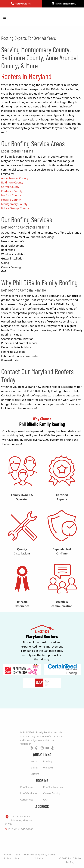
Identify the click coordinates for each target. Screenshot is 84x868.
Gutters (35, 774)
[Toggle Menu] (5, 18)
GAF (46, 800)
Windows (48, 768)
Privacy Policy (7, 856)
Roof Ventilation (29, 793)
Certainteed (27, 800)
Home (34, 761)
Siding (34, 768)
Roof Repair (27, 787)
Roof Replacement (54, 787)
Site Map (18, 856)
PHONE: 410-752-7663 (21, 829)
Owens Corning (52, 793)
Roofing (48, 761)
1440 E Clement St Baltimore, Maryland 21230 (19, 820)
